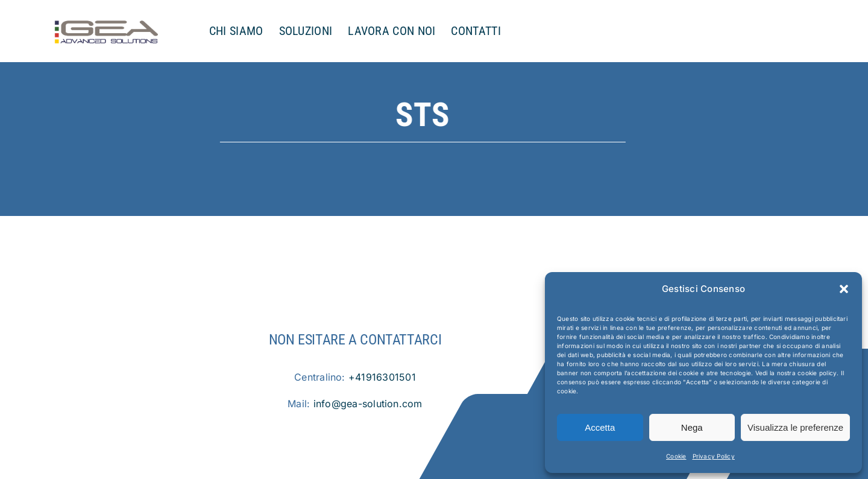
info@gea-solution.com (368, 404)
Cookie (676, 456)
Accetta (600, 427)
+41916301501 (382, 377)
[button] (844, 289)
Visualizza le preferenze (795, 427)
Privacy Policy (714, 456)
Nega (692, 427)
